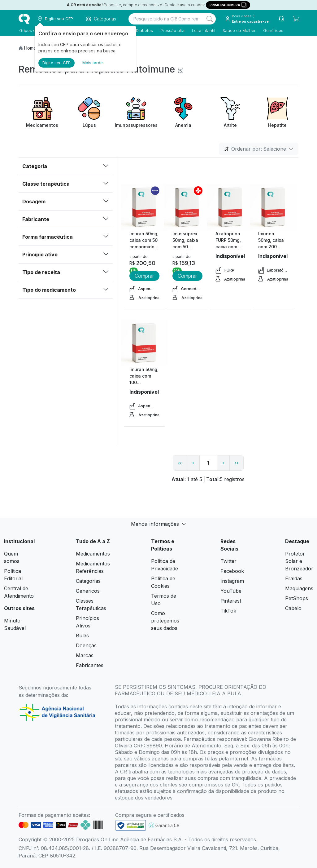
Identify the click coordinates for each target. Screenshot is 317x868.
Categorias (88, 581)
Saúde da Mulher (239, 30)
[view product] (144, 207)
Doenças (86, 645)
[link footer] (131, 825)
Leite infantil (203, 30)
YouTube (231, 591)
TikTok (228, 611)
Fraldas (294, 578)
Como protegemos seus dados (165, 621)
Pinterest (231, 601)
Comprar (144, 276)
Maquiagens (299, 588)
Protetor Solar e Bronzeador (299, 561)
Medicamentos (93, 554)
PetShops (297, 598)
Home (30, 48)
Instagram (232, 581)
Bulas (82, 635)
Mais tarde (93, 63)
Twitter (228, 561)
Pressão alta (172, 30)
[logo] (24, 19)
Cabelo (293, 608)
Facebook (232, 571)
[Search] (210, 19)
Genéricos (273, 30)
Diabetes (144, 30)
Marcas (85, 655)
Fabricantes (90, 665)
